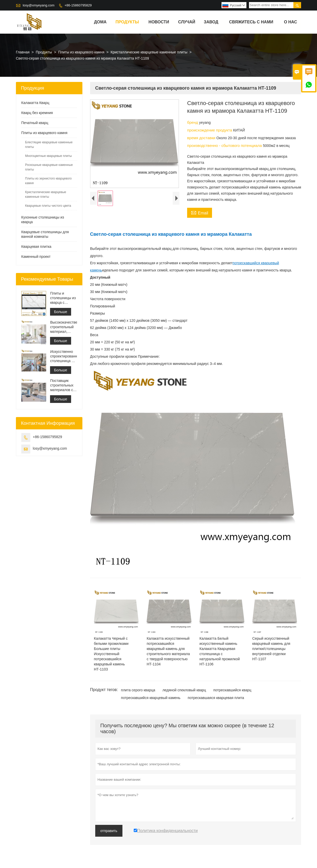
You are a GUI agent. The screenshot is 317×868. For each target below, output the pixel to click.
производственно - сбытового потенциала (225, 145)
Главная (23, 52)
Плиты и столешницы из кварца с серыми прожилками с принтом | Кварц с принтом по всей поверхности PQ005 (63, 298)
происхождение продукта (210, 130)
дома (100, 22)
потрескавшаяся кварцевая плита (216, 698)
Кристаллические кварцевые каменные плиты (149, 52)
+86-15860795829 (78, 5)
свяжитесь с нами (251, 22)
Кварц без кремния (37, 113)
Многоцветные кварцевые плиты (49, 156)
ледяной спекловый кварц (184, 690)
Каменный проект (36, 257)
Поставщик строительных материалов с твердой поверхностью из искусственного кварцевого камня (63, 385)
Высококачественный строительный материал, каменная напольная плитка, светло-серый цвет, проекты (63, 327)
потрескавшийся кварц (232, 690)
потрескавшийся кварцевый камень (151, 698)
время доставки (202, 138)
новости (159, 22)
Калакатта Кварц (35, 103)
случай (187, 22)
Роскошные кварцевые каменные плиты (49, 167)
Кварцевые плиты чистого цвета (48, 206)
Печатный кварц (35, 123)
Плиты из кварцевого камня (81, 52)
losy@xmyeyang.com (39, 5)
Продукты (127, 22)
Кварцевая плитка (36, 247)
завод (211, 22)
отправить (109, 831)
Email (200, 212)
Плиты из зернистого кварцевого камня (48, 181)
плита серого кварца (138, 690)
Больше (60, 312)
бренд (193, 122)
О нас (290, 22)
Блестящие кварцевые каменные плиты (49, 145)
